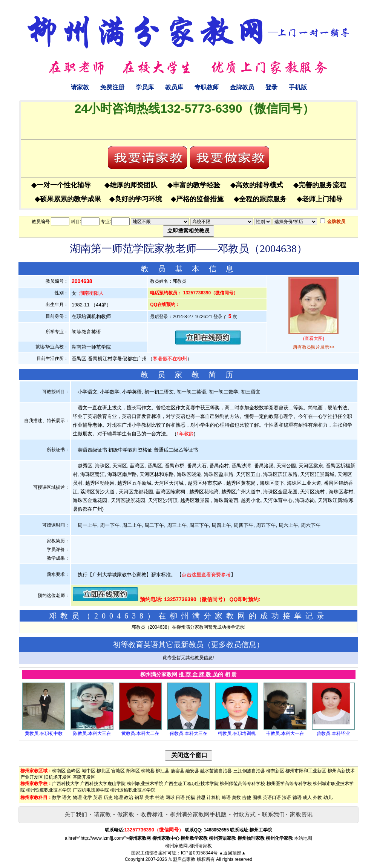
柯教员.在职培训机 (237, 733)
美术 (149, 798)
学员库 (145, 87)
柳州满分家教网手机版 (198, 814)
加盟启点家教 (182, 859)
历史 (108, 798)
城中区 (89, 771)
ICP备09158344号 (199, 853)
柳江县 (162, 771)
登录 (271, 87)
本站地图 (303, 838)
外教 (317, 798)
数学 (57, 798)
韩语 (226, 798)
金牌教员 (242, 87)
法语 (287, 798)
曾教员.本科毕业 (333, 733)
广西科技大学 (66, 784)
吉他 (247, 798)
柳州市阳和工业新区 (306, 771)
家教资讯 (301, 814)
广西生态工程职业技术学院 (192, 784)
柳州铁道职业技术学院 (49, 790)
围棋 (257, 798)
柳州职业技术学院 (145, 784)
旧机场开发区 (58, 777)
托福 (190, 798)
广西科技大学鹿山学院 (103, 784)
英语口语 (272, 798)
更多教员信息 (234, 644)
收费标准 (152, 814)
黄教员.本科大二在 (140, 733)
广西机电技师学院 (91, 790)
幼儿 (328, 798)
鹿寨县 (178, 771)
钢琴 (139, 798)
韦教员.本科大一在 (285, 733)
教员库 (174, 87)
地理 (118, 798)
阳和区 (133, 771)
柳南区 (59, 771)
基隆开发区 (84, 777)
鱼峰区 (74, 771)
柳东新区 (275, 771)
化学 (87, 798)
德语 (297, 798)
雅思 (201, 798)
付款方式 (244, 814)
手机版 (298, 87)
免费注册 (112, 87)
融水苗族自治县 (216, 771)
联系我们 (273, 814)
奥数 (236, 798)
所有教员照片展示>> (314, 347)
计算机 (213, 798)
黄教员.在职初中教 (44, 733)
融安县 (192, 771)
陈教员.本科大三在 (92, 733)
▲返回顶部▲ (232, 853)
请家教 (80, 87)
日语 (180, 798)
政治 (129, 798)
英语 (98, 798)
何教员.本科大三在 (188, 733)
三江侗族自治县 (249, 771)
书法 (159, 798)
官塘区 (118, 771)
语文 (67, 798)
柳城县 (148, 771)
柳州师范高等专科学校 (242, 784)
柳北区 (103, 771)
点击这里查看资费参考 (206, 575)
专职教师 (207, 87)
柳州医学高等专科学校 (289, 784)
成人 (307, 798)
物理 (77, 798)
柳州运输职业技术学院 (133, 790)
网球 (170, 798)
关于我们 (76, 814)
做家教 (126, 814)
